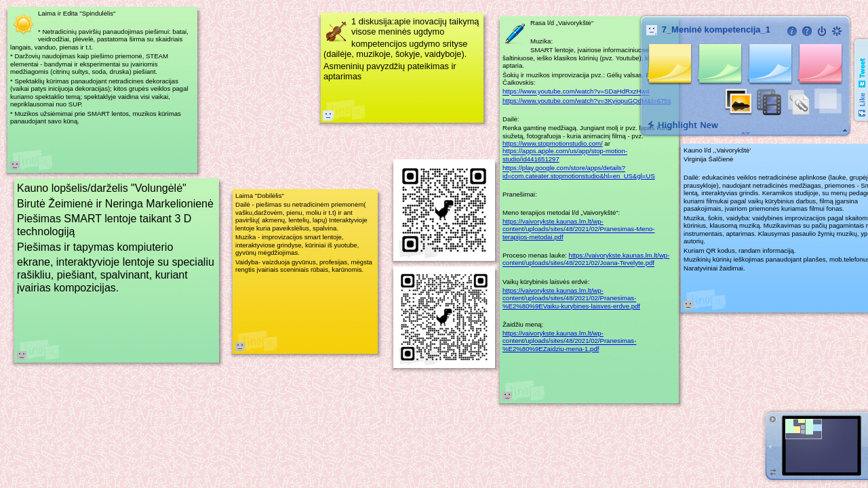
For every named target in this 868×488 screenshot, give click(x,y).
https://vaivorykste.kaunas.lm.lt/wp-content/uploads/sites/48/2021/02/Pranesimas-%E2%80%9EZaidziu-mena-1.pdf (569, 341)
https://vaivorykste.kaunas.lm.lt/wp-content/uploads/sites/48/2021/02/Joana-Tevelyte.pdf (586, 259)
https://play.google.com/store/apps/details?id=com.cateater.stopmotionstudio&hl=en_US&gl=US (579, 172)
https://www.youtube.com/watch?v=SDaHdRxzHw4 (576, 92)
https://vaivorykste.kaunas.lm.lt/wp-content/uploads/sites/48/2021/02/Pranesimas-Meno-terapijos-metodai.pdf (579, 229)
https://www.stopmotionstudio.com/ (553, 143)
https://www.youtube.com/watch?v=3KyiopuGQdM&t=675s (587, 101)
